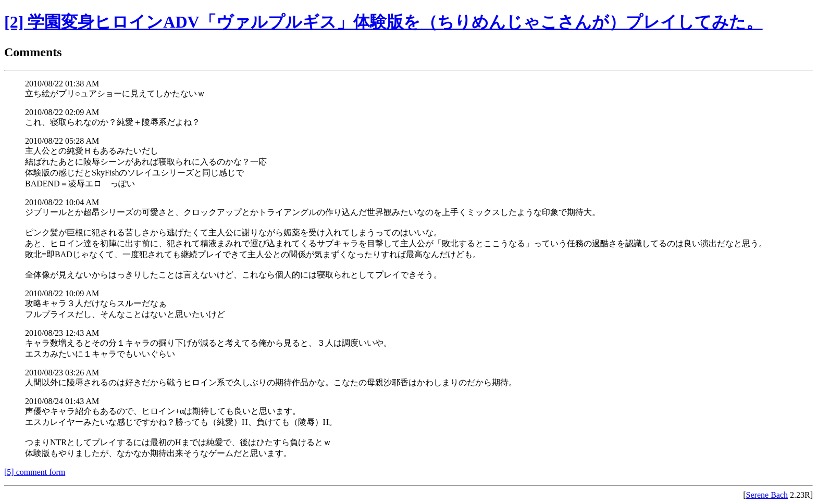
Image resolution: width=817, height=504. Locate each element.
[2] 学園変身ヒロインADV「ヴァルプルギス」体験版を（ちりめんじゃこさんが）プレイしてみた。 (383, 22)
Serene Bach (767, 495)
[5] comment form (35, 472)
